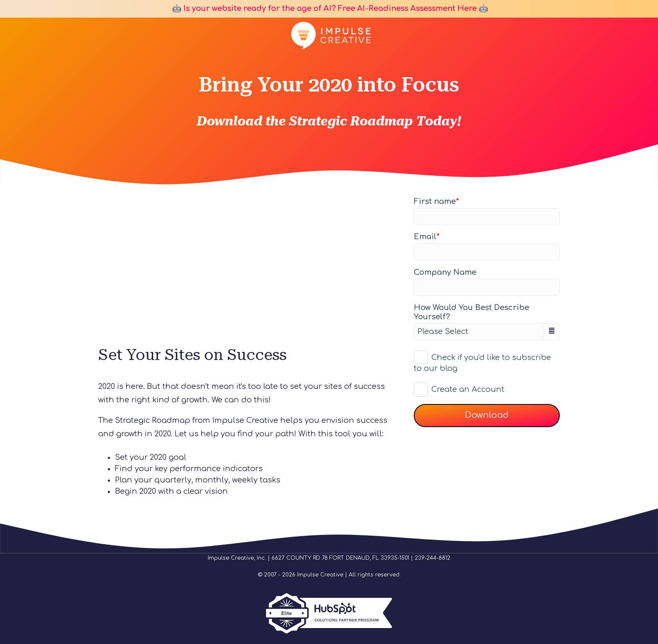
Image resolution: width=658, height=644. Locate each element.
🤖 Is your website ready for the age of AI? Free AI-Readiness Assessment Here (323, 8)
